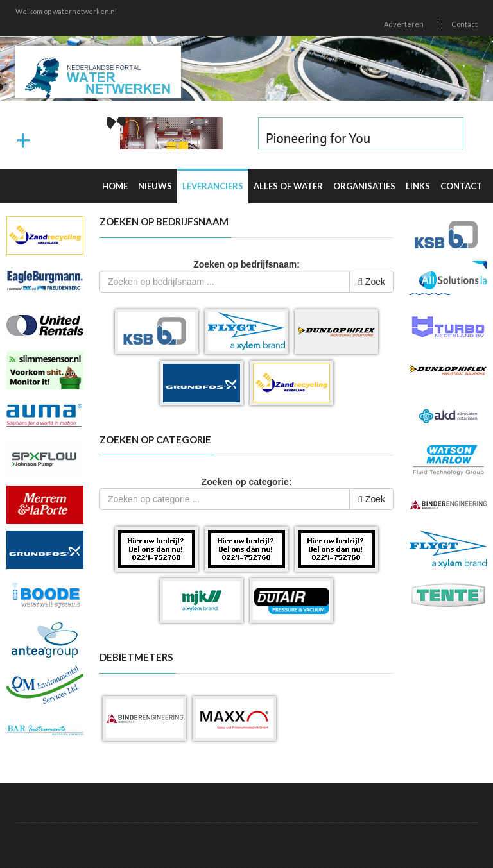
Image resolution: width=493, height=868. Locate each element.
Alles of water (288, 186)
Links (418, 186)
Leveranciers (213, 186)
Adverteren (404, 24)
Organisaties (364, 186)
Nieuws (155, 186)
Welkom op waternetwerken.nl (66, 11)
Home (115, 186)
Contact (464, 24)
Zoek (371, 282)
